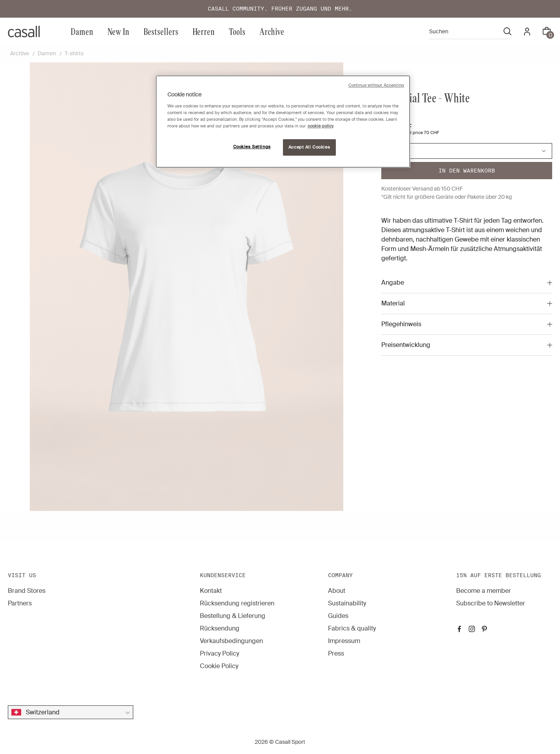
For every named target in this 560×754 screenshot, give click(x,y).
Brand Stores (27, 591)
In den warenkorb (467, 171)
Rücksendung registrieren (237, 603)
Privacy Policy (219, 653)
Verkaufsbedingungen (231, 641)
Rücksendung (220, 628)
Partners (20, 603)
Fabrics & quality (352, 628)
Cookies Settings (252, 147)
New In (118, 31)
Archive (272, 31)
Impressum (344, 641)
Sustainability (347, 603)
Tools (237, 31)
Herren (204, 31)
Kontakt (211, 591)
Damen (82, 31)
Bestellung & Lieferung (233, 616)
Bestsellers (161, 31)
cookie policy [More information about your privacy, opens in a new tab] (321, 126)
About (337, 591)
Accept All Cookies (309, 147)
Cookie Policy (219, 666)
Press (336, 653)
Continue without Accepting (376, 85)
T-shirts (74, 53)
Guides (338, 616)
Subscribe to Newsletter (491, 603)
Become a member (484, 591)
